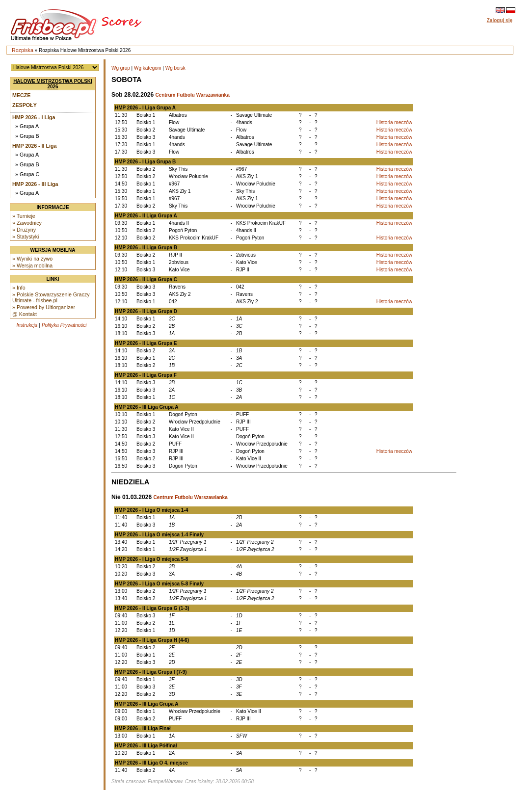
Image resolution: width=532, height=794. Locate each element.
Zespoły (25, 105)
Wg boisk (175, 68)
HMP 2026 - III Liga (35, 184)
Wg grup (121, 68)
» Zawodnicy (27, 223)
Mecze (21, 95)
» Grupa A (27, 126)
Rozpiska (23, 50)
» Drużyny (24, 230)
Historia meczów (394, 122)
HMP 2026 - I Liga (34, 117)
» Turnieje (24, 216)
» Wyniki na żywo (32, 259)
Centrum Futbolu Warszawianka (192, 95)
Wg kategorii (148, 68)
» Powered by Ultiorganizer (44, 307)
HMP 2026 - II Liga (34, 146)
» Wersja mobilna (32, 265)
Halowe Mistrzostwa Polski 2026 (53, 84)
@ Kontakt (25, 314)
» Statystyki (26, 237)
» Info (19, 288)
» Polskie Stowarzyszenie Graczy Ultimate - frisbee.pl (51, 297)
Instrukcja (27, 325)
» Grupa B (27, 136)
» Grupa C (27, 174)
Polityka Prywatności (64, 325)
